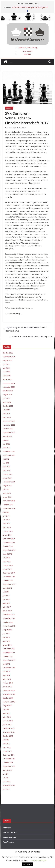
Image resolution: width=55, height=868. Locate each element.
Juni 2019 (6, 516)
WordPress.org (8, 842)
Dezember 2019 (9, 501)
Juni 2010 (6, 789)
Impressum (28, 51)
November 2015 (9, 653)
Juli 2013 (6, 709)
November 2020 (9, 482)
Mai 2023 (6, 410)
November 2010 (9, 785)
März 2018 (7, 561)
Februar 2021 (8, 474)
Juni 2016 (6, 634)
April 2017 (6, 603)
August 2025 (7, 360)
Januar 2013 (7, 725)
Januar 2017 (7, 611)
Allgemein (9, 108)
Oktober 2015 (8, 656)
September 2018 (9, 550)
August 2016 (7, 630)
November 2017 (9, 577)
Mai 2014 (6, 671)
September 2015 (9, 660)
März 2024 (7, 402)
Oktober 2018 (8, 546)
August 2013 (7, 706)
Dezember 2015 (9, 649)
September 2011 (9, 766)
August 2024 (7, 395)
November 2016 (9, 618)
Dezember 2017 (9, 573)
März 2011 (7, 781)
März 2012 (7, 747)
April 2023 (6, 414)
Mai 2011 (6, 778)
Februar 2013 (8, 721)
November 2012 (9, 732)
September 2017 (9, 584)
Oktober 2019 (8, 505)
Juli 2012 (6, 740)
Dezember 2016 (9, 615)
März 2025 (7, 376)
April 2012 (6, 744)
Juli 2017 (6, 592)
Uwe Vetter (22, 128)
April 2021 (6, 467)
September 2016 (9, 626)
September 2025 (9, 357)
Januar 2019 (7, 535)
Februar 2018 (8, 565)
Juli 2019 (6, 512)
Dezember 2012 (9, 728)
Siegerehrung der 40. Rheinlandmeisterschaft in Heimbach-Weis (25, 329)
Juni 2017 (6, 596)
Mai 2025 (6, 368)
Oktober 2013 (8, 698)
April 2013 (6, 713)
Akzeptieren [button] (27, 864)
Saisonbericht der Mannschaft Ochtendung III (31, 336)
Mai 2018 (6, 558)
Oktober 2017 (8, 580)
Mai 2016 (6, 637)
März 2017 (7, 607)
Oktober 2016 (8, 622)
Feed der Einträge (10, 832)
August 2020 (7, 486)
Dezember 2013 (9, 690)
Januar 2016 (7, 645)
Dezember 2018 (9, 539)
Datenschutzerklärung (27, 48)
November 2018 (9, 543)
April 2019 (6, 524)
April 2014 (6, 675)
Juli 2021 (6, 459)
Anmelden (7, 827)
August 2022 (7, 436)
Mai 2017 (6, 599)
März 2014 (7, 679)
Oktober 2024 (8, 391)
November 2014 (9, 668)
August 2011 (7, 770)
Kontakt (27, 54)
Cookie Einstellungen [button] (38, 860)
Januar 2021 (7, 478)
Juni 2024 (6, 398)
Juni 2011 (6, 774)
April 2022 (6, 448)
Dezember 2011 (9, 755)
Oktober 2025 (8, 353)
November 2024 (9, 387)
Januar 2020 (7, 497)
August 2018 (7, 554)
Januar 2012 (7, 751)
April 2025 (6, 372)
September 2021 (9, 455)
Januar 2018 (7, 569)
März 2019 (7, 527)
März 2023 (7, 417)
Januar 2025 (7, 379)
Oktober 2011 (8, 763)
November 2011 (9, 759)
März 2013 (7, 717)
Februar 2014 (8, 683)
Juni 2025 (6, 364)
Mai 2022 (6, 444)
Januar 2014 (7, 687)
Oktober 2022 (8, 429)
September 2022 (9, 433)
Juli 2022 (6, 440)
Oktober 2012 (8, 736)
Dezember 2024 (9, 383)
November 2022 (9, 425)
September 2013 (9, 702)
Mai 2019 (6, 520)
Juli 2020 (6, 489)
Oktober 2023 (8, 406)
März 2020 (7, 493)
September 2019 (9, 508)
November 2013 (9, 694)
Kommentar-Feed (9, 837)
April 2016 (6, 641)
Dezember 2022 (9, 421)
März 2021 (7, 470)
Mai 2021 (6, 463)
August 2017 (7, 588)
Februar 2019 (8, 531)
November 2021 (9, 451)
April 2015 (6, 664)
